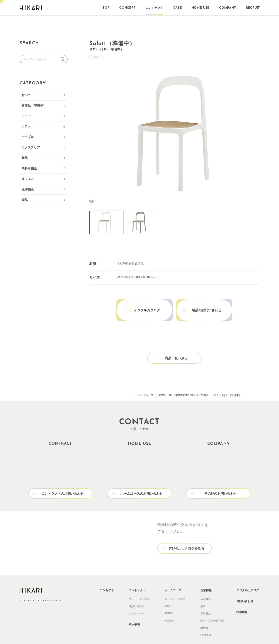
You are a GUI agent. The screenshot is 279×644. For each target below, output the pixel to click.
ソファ (26, 126)
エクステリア (31, 147)
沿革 (203, 593)
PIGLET (169, 593)
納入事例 (134, 611)
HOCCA (169, 608)
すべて (26, 95)
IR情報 (204, 615)
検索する (64, 59)
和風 (25, 158)
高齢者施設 (29, 168)
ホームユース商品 (175, 586)
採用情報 (242, 599)
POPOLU (170, 600)
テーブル (28, 137)
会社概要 (206, 586)
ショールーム (136, 600)
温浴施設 (28, 189)
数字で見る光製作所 (212, 608)
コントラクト (137, 577)
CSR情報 (206, 622)
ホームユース (173, 577)
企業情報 (206, 577)
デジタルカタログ (248, 577)
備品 (25, 200)
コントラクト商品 (139, 586)
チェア (26, 116)
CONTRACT (150, 383)
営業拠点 (206, 600)
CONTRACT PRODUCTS (174, 383)
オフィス (28, 179)
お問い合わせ (245, 588)
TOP (138, 383)
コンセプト (107, 577)
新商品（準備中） (34, 106)
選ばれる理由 (136, 593)
